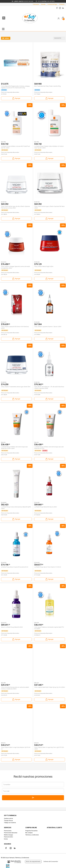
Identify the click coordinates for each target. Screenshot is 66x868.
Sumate (43, 4)
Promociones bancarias (11, 833)
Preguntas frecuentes (31, 831)
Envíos (6, 839)
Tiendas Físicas (8, 821)
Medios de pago (8, 835)
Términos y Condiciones (22, 858)
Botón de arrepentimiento (33, 861)
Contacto (62, 4)
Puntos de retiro (8, 837)
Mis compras (29, 833)
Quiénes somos (8, 818)
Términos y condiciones (32, 835)
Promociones (8, 831)
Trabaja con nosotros (10, 823)
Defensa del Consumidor (51, 861)
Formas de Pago (52, 4)
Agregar (16, 98)
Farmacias (36, 4)
